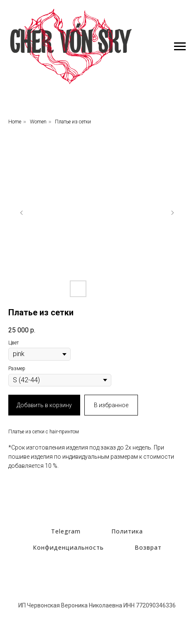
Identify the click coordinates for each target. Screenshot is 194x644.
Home (15, 122)
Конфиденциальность (68, 547)
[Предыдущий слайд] (22, 213)
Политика (127, 531)
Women (38, 122)
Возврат (148, 547)
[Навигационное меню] (180, 47)
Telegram (66, 531)
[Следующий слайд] (172, 213)
